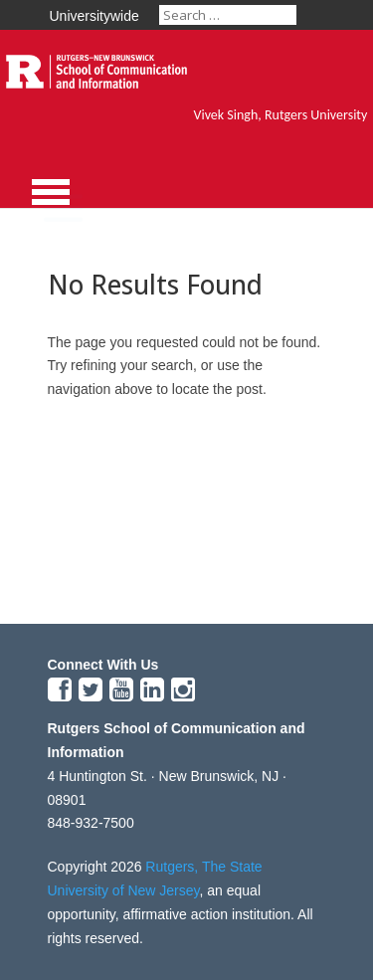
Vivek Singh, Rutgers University (281, 115)
